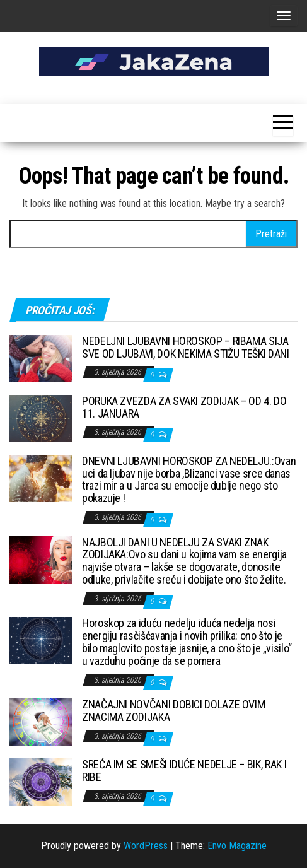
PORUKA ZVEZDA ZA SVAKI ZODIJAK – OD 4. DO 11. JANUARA (184, 407)
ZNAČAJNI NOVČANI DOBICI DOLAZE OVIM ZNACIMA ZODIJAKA (173, 711)
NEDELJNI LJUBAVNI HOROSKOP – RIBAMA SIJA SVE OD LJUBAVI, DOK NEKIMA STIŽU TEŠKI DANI (186, 347)
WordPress (146, 846)
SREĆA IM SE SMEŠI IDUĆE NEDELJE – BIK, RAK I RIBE (184, 771)
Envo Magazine (237, 846)
